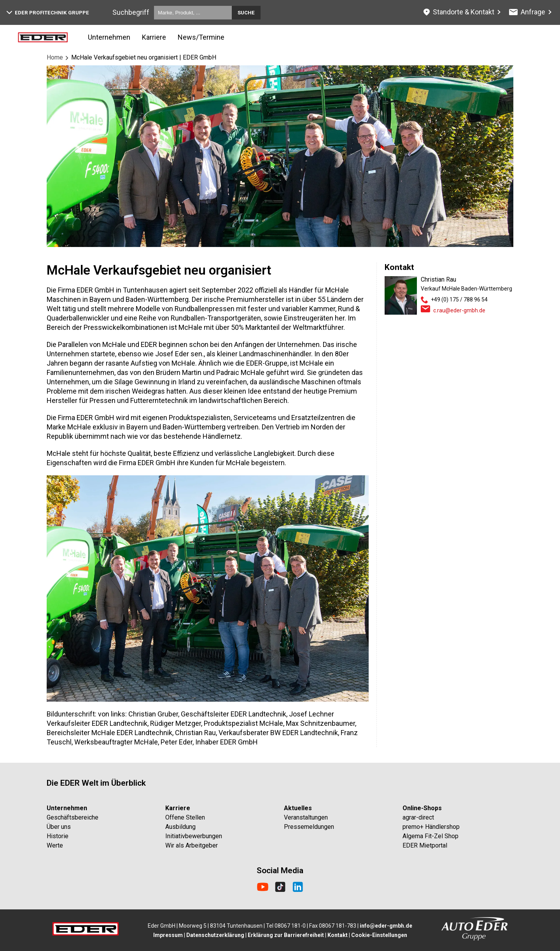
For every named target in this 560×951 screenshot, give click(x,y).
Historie (58, 836)
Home (55, 57)
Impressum (168, 935)
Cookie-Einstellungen (379, 935)
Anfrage (527, 12)
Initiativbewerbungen (194, 836)
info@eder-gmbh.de (386, 926)
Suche (246, 13)
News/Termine (201, 37)
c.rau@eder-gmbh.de (459, 310)
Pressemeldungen (309, 827)
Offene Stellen (185, 817)
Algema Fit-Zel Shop (430, 836)
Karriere (154, 37)
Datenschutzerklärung (215, 935)
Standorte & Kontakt (459, 12)
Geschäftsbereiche (73, 817)
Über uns (59, 827)
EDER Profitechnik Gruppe (48, 13)
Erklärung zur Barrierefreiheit (286, 935)
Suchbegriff (131, 12)
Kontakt (338, 935)
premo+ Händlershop (431, 827)
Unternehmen (109, 37)
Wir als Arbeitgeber (192, 845)
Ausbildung (180, 827)
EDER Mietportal (425, 845)
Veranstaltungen (306, 817)
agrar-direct (418, 817)
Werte (55, 845)
